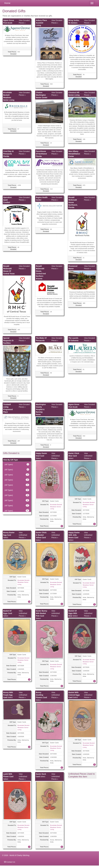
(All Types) (17, 464)
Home (7, 3)
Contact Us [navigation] (10, 862)
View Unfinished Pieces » (55, 456)
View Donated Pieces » (24, 22)
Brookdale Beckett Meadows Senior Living (56, 507)
